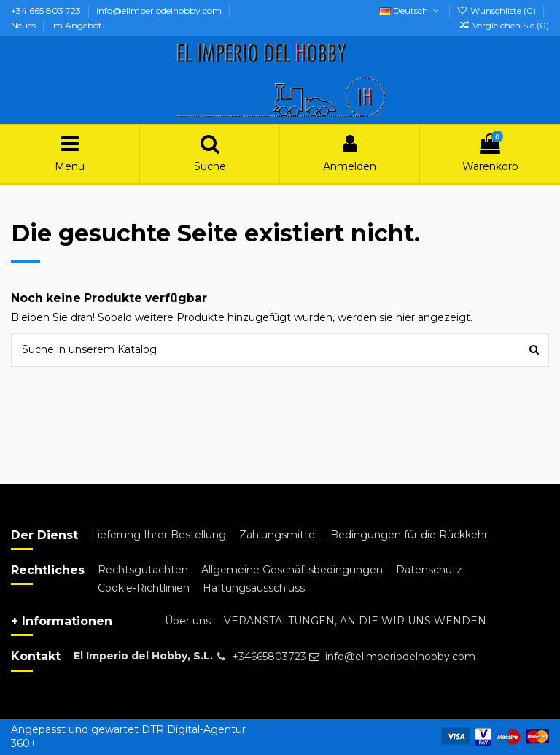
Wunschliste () (498, 11)
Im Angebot (77, 25)
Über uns (188, 621)
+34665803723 (269, 657)
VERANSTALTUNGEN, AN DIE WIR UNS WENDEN (355, 621)
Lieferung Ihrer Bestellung (159, 535)
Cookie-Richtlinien (144, 588)
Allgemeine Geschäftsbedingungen (292, 570)
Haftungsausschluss (254, 588)
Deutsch (410, 11)
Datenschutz (429, 570)
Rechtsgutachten (143, 570)
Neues (24, 25)
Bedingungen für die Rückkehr (409, 535)
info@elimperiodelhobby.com (160, 11)
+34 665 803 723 (47, 11)
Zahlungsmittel (278, 535)
